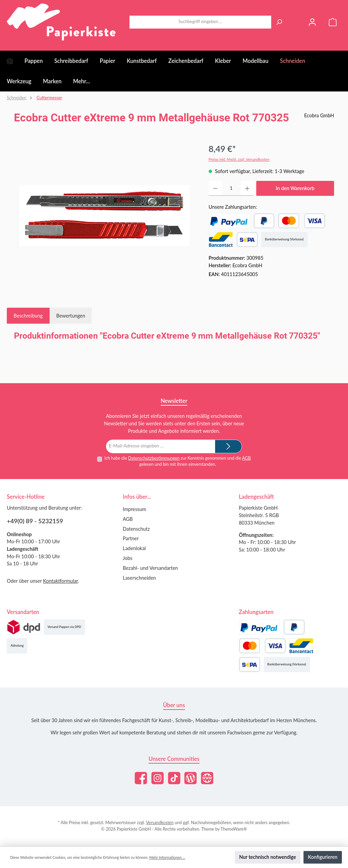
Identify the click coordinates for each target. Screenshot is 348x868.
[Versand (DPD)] (24, 627)
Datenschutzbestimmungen (154, 458)
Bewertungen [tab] (71, 316)
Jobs (127, 558)
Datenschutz (136, 529)
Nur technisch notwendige (268, 857)
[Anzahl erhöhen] (247, 188)
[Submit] (228, 446)
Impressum (134, 509)
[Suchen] (279, 22)
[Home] (16, 61)
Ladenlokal (134, 548)
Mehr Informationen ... (167, 857)
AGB (246, 458)
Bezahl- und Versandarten (150, 568)
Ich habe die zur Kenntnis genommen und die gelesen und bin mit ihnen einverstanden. (178, 461)
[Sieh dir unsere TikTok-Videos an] (174, 778)
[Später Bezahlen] (264, 221)
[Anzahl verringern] (215, 188)
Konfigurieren (323, 857)
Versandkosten (160, 823)
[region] (105, 216)
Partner (131, 538)
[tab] (28, 316)
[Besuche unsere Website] (207, 778)
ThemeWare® (234, 829)
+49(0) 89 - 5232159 (35, 521)
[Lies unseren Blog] (190, 778)
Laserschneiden (139, 578)
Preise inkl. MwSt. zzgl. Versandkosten (239, 159)
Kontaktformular (61, 581)
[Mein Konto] (312, 22)
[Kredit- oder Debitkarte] (301, 221)
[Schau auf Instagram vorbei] (158, 778)
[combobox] (200, 22)
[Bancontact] (221, 240)
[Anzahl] (231, 188)
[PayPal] (229, 221)
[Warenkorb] (333, 22)
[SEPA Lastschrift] (247, 240)
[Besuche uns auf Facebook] (141, 778)
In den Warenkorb (295, 188)
